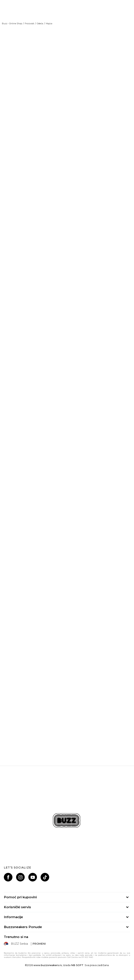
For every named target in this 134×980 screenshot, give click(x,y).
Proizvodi (29, 23)
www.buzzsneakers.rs (48, 965)
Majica (49, 23)
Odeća (40, 23)
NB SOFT (77, 965)
